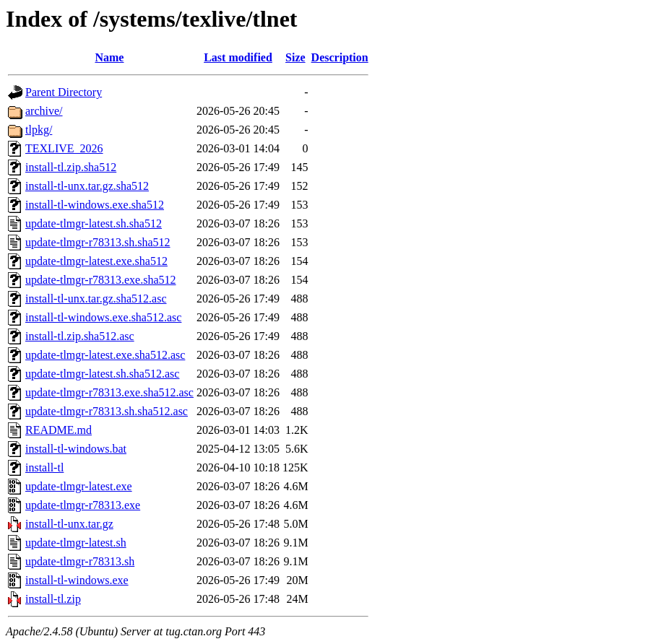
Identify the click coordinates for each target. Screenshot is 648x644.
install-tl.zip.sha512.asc (80, 336)
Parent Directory (64, 92)
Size (295, 57)
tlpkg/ (39, 130)
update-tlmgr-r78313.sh (80, 561)
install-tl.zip (53, 599)
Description (340, 57)
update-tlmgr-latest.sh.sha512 (94, 223)
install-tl (44, 467)
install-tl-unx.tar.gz (69, 524)
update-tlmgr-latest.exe (79, 486)
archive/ (44, 111)
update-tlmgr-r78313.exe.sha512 (101, 280)
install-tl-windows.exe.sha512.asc (103, 317)
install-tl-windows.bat (76, 449)
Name (109, 57)
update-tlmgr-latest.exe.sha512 (96, 261)
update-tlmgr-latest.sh (76, 543)
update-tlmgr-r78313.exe (83, 505)
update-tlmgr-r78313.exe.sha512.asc (109, 392)
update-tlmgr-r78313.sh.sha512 (98, 242)
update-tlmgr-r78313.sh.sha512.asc (107, 411)
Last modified (238, 57)
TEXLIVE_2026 (64, 148)
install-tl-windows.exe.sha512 (95, 205)
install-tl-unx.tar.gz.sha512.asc (96, 299)
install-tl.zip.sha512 (71, 167)
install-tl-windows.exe (77, 580)
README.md (59, 430)
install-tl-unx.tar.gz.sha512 (87, 186)
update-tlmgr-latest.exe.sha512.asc (105, 355)
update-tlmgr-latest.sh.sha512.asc (102, 374)
